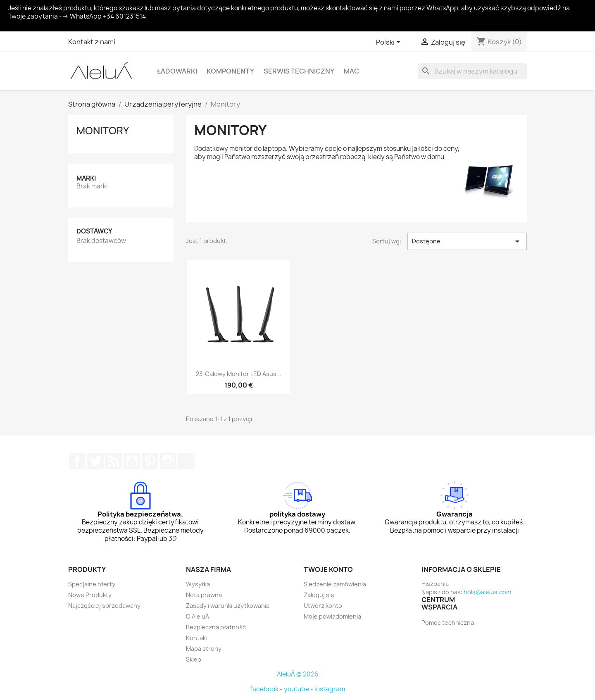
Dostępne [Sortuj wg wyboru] (467, 241)
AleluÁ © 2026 (298, 674)
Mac (351, 71)
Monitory (103, 131)
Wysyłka (198, 584)
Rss (114, 461)
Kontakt (197, 638)
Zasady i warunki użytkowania (228, 606)
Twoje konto (328, 569)
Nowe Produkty (90, 595)
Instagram (168, 461)
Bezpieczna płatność (216, 627)
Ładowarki (177, 71)
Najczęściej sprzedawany (104, 606)
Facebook (77, 461)
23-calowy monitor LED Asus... (239, 374)
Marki (86, 178)
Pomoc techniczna (448, 623)
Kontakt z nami (92, 42)
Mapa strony (204, 649)
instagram (330, 689)
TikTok (186, 461)
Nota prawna (204, 595)
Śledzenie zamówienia (335, 584)
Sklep (194, 659)
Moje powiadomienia (332, 616)
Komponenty (230, 71)
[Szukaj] (472, 71)
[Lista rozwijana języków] (390, 43)
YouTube (132, 461)
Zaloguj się (319, 595)
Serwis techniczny (299, 71)
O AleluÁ (198, 616)
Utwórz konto (323, 606)
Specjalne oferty (92, 584)
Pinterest (150, 461)
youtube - (299, 689)
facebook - (267, 689)
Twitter (95, 461)
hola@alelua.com (487, 592)
